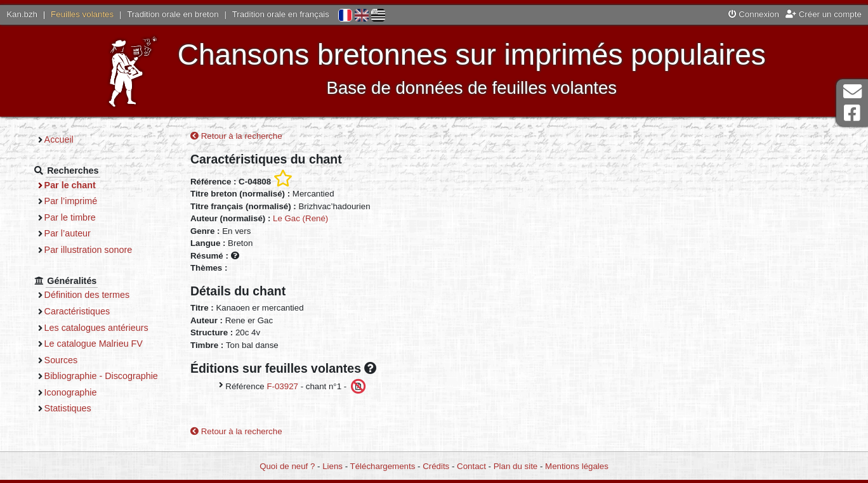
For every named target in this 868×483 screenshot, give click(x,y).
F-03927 (282, 386)
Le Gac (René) (300, 218)
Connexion (754, 14)
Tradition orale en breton (173, 14)
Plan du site (516, 466)
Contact (471, 466)
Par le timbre (70, 217)
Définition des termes (87, 295)
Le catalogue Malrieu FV (94, 344)
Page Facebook (852, 113)
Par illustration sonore (89, 250)
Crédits (436, 466)
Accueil (59, 139)
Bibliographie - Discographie (101, 376)
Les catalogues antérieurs (96, 328)
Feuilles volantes (82, 14)
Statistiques (68, 408)
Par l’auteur (68, 233)
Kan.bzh (22, 14)
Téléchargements (383, 466)
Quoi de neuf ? (287, 466)
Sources (61, 360)
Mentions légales (577, 466)
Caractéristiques (77, 311)
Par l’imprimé (71, 201)
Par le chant (70, 185)
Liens (332, 466)
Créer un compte (824, 14)
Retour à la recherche (236, 136)
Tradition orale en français (281, 14)
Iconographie (71, 392)
